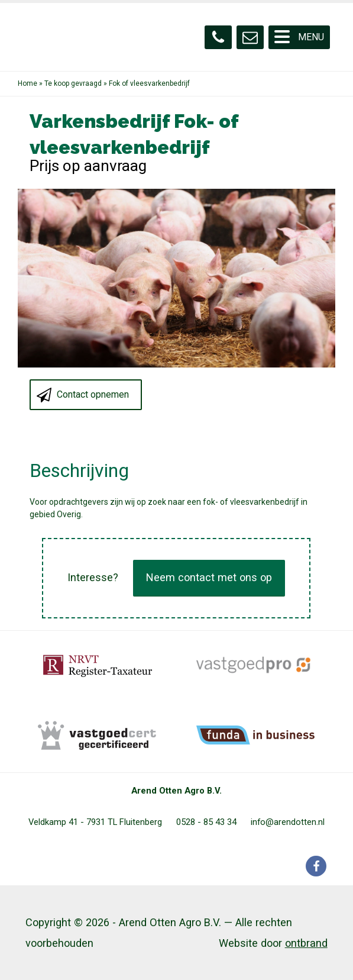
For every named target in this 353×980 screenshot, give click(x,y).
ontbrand (306, 943)
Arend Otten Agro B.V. (176, 791)
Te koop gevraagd (73, 83)
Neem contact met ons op (209, 577)
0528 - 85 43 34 (206, 822)
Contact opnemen (93, 394)
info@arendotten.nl (288, 822)
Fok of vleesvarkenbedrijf (149, 83)
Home (27, 83)
